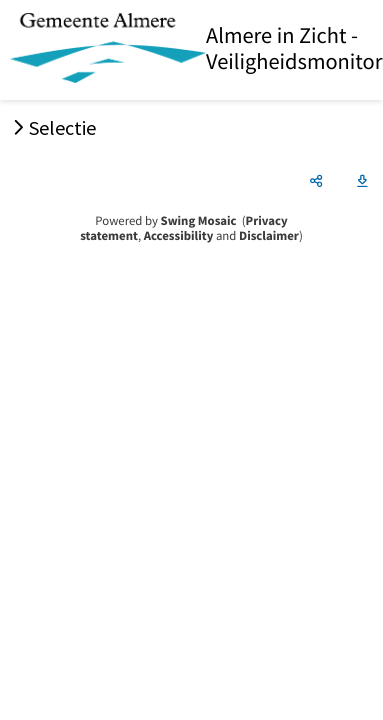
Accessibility (179, 236)
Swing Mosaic (199, 221)
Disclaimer (269, 236)
